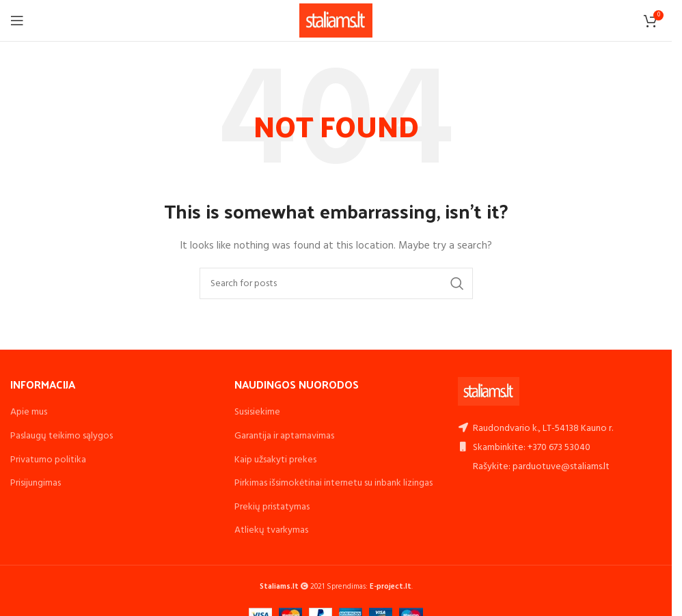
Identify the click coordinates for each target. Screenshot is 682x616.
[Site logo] (336, 21)
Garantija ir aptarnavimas (284, 436)
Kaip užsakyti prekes (275, 460)
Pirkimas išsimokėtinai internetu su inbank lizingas (333, 483)
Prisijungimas (36, 483)
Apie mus (29, 412)
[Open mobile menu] (17, 20)
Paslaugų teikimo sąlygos (62, 436)
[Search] (336, 283)
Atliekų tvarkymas (271, 530)
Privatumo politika (48, 460)
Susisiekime (257, 412)
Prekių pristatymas (272, 507)
